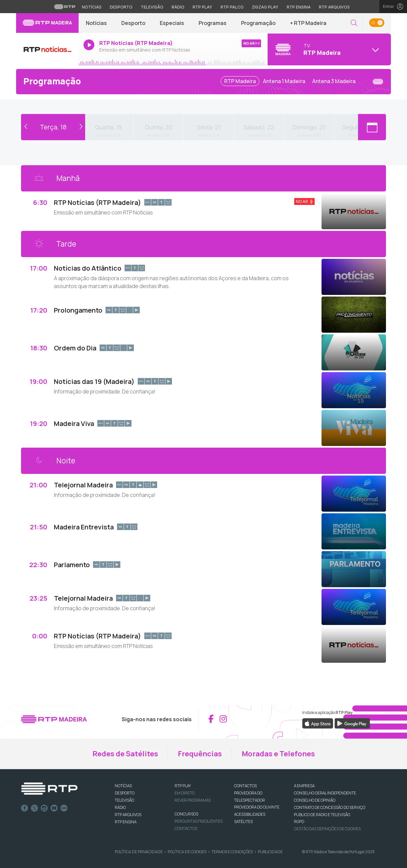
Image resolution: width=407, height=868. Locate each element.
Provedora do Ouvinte (257, 807)
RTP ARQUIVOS (128, 815)
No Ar (302, 201)
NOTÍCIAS (123, 786)
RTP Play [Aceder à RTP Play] (203, 7)
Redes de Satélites (125, 754)
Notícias (96, 23)
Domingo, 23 (309, 127)
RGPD (299, 822)
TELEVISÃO (124, 800)
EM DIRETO (185, 793)
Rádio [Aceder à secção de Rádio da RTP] (178, 7)
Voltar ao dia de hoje (53, 117)
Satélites (243, 822)
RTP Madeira (240, 81)
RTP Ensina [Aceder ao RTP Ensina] (299, 7)
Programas (213, 23)
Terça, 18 (53, 127)
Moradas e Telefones (278, 754)
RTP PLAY (183, 786)
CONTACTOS (245, 786)
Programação (258, 23)
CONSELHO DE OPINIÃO (315, 800)
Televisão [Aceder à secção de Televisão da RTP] (152, 7)
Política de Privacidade (139, 852)
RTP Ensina (126, 822)
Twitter (35, 808)
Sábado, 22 (259, 127)
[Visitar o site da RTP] (65, 7)
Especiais (172, 23)
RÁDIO (120, 807)
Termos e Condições (232, 852)
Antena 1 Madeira (284, 81)
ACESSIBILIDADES (250, 814)
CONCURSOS (186, 814)
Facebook (25, 808)
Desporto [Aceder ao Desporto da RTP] (121, 7)
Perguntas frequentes (199, 821)
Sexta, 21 (209, 127)
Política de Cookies (187, 852)
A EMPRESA (304, 786)
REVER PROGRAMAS (193, 800)
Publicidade (270, 852)
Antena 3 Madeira (334, 81)
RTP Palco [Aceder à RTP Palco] (232, 7)
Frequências (200, 754)
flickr (64, 808)
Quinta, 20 (159, 127)
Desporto (133, 23)
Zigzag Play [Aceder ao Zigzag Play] (265, 7)
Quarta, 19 (108, 127)
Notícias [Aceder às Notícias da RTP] (92, 7)
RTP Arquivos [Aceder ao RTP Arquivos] (334, 7)
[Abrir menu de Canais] (328, 49)
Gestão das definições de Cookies (327, 829)
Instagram (44, 808)
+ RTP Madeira (308, 23)
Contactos (186, 828)
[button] (354, 23)
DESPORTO (125, 793)
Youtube (54, 808)
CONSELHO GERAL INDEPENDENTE (325, 793)
